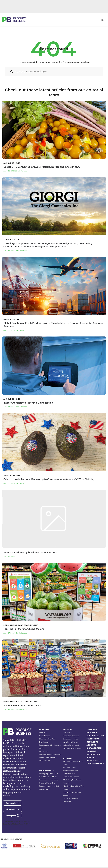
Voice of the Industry (72, 745)
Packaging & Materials (48, 774)
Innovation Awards (71, 777)
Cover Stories (45, 736)
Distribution (44, 742)
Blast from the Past (47, 739)
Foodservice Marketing (49, 780)
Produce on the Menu (72, 748)
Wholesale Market (71, 742)
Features (43, 733)
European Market (70, 739)
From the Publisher (71, 736)
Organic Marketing (47, 783)
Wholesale (44, 751)
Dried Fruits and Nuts (48, 777)
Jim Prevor (68, 733)
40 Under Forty (70, 767)
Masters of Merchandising (50, 754)
